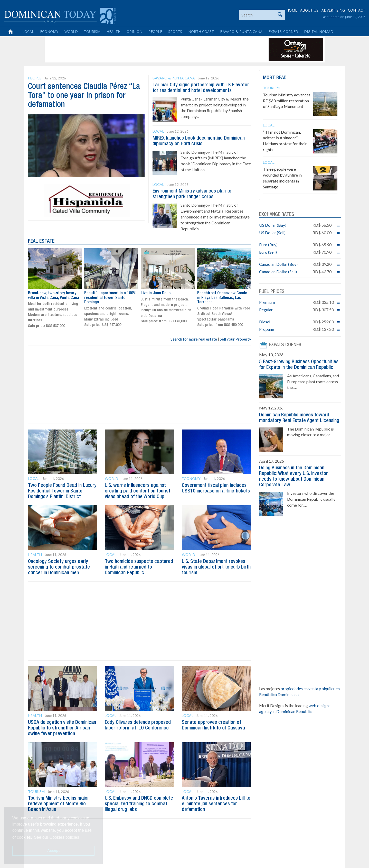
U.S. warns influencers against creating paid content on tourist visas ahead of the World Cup (138, 491)
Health (113, 31)
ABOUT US (309, 10)
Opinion (134, 31)
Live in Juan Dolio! (156, 293)
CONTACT (357, 10)
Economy (49, 31)
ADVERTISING (333, 10)
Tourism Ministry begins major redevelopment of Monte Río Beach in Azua (59, 804)
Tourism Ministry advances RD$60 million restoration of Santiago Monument (287, 101)
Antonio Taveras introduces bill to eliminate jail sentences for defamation (216, 804)
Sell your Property (235, 339)
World (71, 31)
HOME (292, 10)
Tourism (92, 31)
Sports (175, 31)
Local (28, 31)
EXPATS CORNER (285, 345)
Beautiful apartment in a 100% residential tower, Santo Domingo (110, 298)
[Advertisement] (139, 49)
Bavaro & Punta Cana (241, 31)
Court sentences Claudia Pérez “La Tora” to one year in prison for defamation (84, 96)
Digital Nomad (319, 31)
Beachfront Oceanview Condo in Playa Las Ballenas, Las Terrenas (222, 298)
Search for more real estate (194, 339)
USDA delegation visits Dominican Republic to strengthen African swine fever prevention (62, 728)
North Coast (201, 31)
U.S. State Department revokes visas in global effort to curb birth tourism (216, 567)
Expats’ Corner (283, 31)
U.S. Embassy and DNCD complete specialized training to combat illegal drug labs (139, 804)
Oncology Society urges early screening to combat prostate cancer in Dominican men (59, 567)
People (155, 31)
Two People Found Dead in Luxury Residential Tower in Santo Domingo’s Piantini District (62, 491)
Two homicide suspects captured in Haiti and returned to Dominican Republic (139, 567)
